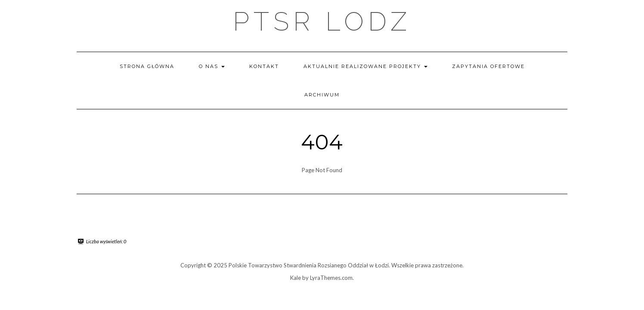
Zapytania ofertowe (488, 66)
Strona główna (147, 66)
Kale (296, 278)
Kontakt (264, 66)
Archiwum (322, 95)
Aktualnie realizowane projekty (365, 66)
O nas (212, 66)
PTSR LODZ (322, 22)
